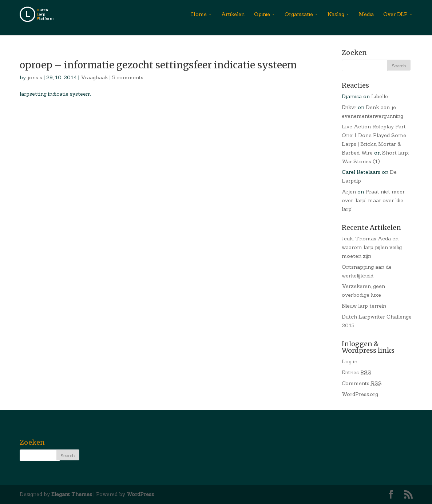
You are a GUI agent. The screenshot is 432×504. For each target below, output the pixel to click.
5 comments (128, 77)
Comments (362, 383)
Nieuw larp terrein (364, 306)
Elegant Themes (72, 494)
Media (366, 14)
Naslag (336, 14)
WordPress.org (360, 394)
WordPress (140, 494)
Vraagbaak (94, 77)
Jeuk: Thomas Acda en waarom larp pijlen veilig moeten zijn (372, 247)
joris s (35, 77)
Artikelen (233, 14)
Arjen (349, 192)
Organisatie (299, 14)
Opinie (262, 14)
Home (199, 14)
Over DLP (395, 14)
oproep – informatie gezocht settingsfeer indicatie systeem (158, 65)
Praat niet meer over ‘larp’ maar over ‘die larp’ (373, 200)
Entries (356, 372)
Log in (350, 361)
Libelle (380, 96)
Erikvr (349, 107)
